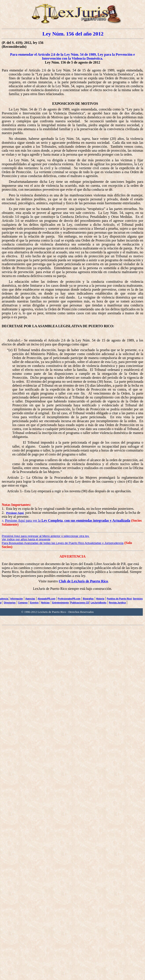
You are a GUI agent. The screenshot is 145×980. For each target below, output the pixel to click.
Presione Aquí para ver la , (68, 520)
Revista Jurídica (117, 603)
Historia (100, 599)
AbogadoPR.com (47, 599)
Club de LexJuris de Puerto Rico (83, 581)
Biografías (88, 599)
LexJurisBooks (99, 603)
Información (17, 599)
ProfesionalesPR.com (69, 599)
